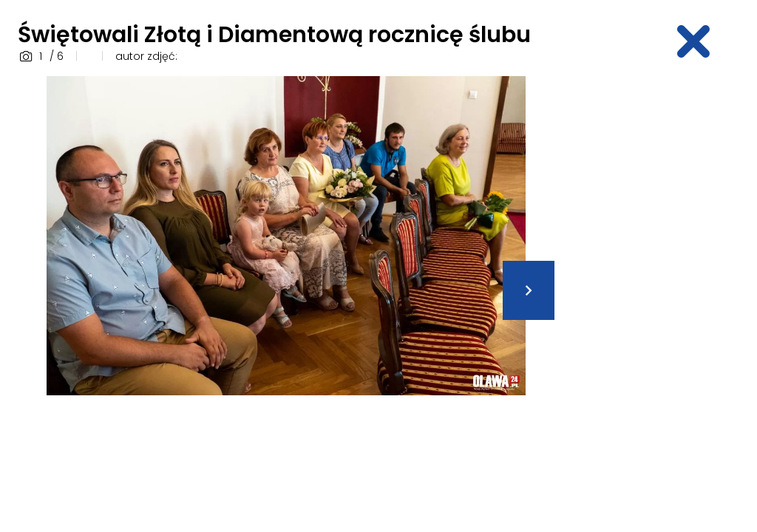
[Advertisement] (665, 298)
